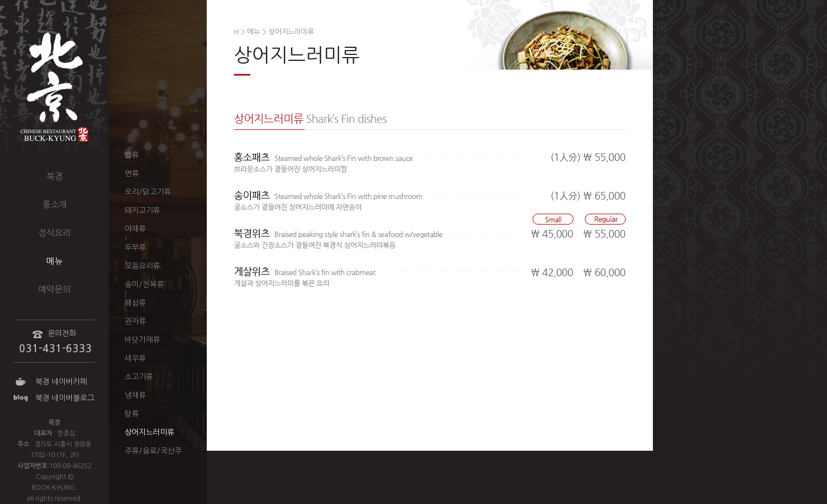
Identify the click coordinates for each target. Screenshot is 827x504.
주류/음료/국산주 (153, 451)
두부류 (135, 247)
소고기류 (139, 377)
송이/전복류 (144, 284)
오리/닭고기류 (148, 192)
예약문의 (54, 289)
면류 (132, 173)
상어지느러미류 (149, 432)
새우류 (135, 358)
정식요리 (54, 233)
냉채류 (135, 395)
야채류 (135, 229)
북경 (54, 176)
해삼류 (135, 303)
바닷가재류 (142, 340)
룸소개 (55, 204)
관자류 (135, 321)
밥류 (132, 155)
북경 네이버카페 (61, 382)
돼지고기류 (142, 210)
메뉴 (54, 261)
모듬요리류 (142, 266)
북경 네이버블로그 (65, 398)
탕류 (132, 414)
